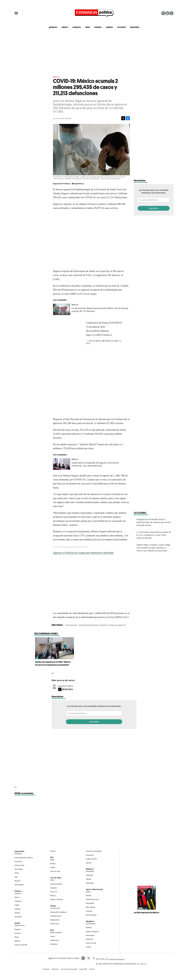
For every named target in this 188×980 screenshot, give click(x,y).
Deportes (54, 888)
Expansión (19, 851)
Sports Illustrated (94, 889)
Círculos (18, 933)
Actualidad (90, 871)
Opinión (17, 913)
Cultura (53, 851)
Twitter (163, 13)
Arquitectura (55, 920)
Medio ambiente (56, 933)
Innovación (90, 855)
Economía (18, 862)
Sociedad (121, 27)
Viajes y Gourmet (21, 945)
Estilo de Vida (91, 943)
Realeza (18, 929)
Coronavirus (72, 625)
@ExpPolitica (78, 184)
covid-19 (104, 625)
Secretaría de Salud (89, 625)
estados (98, 27)
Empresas (18, 854)
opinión (109, 27)
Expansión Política (65, 686)
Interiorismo (55, 924)
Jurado (88, 947)
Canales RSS (83, 969)
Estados (18, 909)
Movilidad (54, 944)
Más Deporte (90, 907)
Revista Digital (91, 915)
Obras (17, 873)
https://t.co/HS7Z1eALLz (99, 335)
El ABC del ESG (91, 859)
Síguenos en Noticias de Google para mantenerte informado (83, 553)
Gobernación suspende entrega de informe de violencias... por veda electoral (95, 464)
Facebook (172, 13)
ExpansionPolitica (94, 958)
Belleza (17, 941)
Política (18, 891)
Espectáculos (20, 925)
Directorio (92, 969)
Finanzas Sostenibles (94, 851)
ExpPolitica (83, 958)
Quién (17, 923)
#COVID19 (115, 323)
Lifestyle (89, 911)
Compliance (55, 969)
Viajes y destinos (92, 932)
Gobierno (18, 894)
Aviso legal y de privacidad (69, 969)
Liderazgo (89, 875)
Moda (17, 937)
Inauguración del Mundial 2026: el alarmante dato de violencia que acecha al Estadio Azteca (154, 522)
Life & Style (56, 878)
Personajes (90, 935)
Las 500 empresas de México (147, 912)
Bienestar (89, 939)
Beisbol (89, 896)
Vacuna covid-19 (118, 625)
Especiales (90, 883)
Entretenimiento (56, 884)
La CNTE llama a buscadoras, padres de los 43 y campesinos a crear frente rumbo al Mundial (154, 535)
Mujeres (18, 881)
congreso (77, 27)
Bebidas (89, 928)
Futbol (88, 892)
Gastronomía (91, 924)
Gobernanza (55, 940)
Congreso (18, 901)
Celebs (53, 867)
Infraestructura (56, 916)
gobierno (53, 27)
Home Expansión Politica (24, 858)
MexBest (90, 921)
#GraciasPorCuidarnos (98, 331)
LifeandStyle (19, 885)
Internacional (19, 865)
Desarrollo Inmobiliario (58, 912)
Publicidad (46, 969)
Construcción (55, 908)
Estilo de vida (55, 871)
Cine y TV (54, 892)
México (56, 77)
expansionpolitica (89, 958)
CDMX (88, 27)
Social (52, 936)
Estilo (52, 880)
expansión (135, 27)
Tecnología (19, 869)
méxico (65, 27)
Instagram (167, 13)
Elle (52, 857)
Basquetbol (90, 903)
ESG (16, 877)
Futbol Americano (92, 899)
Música (53, 896)
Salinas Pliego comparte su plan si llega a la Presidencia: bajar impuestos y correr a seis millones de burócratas (153, 548)
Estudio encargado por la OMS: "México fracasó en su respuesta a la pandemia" (92, 663)
